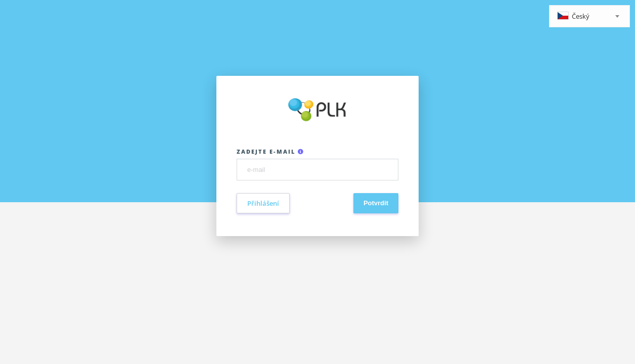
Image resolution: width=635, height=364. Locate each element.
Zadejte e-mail (270, 151)
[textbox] (589, 17)
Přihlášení (263, 203)
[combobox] (589, 16)
